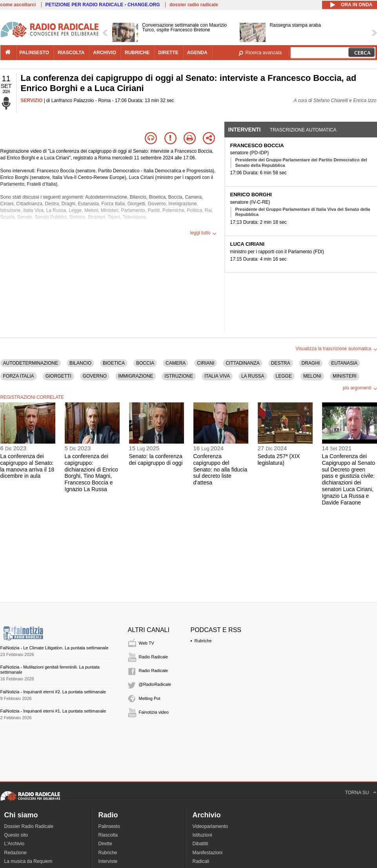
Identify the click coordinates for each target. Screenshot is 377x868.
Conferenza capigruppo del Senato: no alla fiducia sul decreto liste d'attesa (220, 469)
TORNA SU (357, 793)
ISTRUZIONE (179, 376)
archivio (105, 53)
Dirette (105, 844)
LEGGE (284, 376)
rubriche (137, 53)
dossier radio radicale (194, 5)
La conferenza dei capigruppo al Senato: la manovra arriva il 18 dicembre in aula (27, 466)
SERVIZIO (32, 101)
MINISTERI (345, 376)
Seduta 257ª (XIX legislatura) (279, 460)
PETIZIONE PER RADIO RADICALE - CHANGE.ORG (103, 5)
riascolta (71, 53)
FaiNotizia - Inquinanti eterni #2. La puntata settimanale (53, 692)
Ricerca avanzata (264, 53)
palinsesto (35, 53)
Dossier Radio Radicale (29, 826)
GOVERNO (95, 376)
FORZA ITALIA (19, 376)
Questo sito (16, 835)
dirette (168, 53)
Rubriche (203, 641)
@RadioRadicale (155, 684)
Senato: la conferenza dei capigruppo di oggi (156, 460)
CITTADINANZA (242, 363)
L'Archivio (15, 844)
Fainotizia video (154, 712)
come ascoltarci (18, 5)
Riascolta (108, 835)
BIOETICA (114, 363)
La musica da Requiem (28, 861)
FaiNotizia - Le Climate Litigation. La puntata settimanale (55, 648)
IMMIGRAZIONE (136, 376)
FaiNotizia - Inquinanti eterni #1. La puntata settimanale (53, 711)
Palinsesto (109, 826)
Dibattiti (200, 844)
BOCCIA (145, 363)
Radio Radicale (154, 657)
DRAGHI (311, 363)
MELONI (312, 376)
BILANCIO (80, 363)
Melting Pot (150, 698)
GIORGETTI (58, 376)
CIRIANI (206, 363)
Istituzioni (202, 835)
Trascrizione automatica (303, 130)
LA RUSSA (253, 376)
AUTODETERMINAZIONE (31, 363)
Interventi (245, 130)
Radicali (201, 861)
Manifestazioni (208, 853)
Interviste (108, 861)
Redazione (15, 853)
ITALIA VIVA (217, 376)
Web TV (147, 643)
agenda (197, 53)
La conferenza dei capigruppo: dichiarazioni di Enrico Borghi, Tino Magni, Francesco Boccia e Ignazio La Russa (91, 473)
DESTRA (281, 363)
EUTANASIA (344, 363)
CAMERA (176, 363)
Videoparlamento (210, 826)
